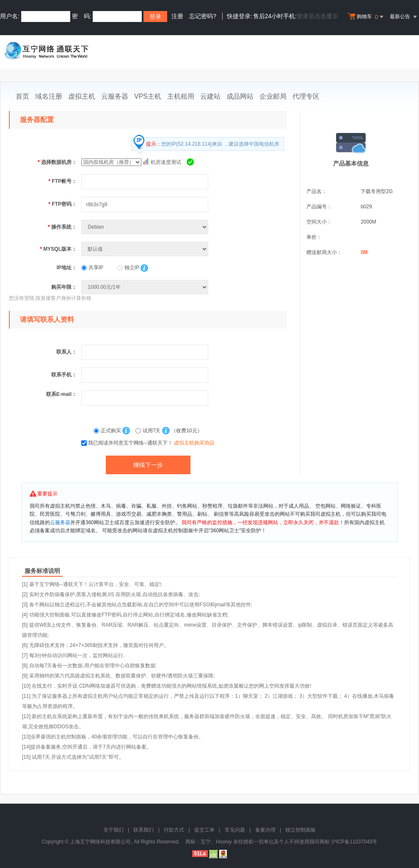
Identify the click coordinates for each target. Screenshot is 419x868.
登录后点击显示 (317, 16)
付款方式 (174, 830)
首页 (22, 96)
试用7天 (149, 431)
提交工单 (204, 830)
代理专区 (306, 96)
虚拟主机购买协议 (194, 443)
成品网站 (240, 96)
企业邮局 (273, 96)
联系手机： (64, 375)
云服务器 (115, 96)
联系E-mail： (61, 394)
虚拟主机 (82, 96)
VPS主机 (148, 96)
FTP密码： (62, 204)
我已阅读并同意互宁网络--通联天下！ (151, 443)
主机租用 (181, 96)
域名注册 (49, 96)
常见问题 (235, 830)
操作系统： (62, 227)
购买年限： (64, 287)
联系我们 (143, 830)
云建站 (210, 96)
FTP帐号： (62, 181)
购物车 (367, 17)
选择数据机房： (57, 162)
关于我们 (113, 830)
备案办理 (265, 830)
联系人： (66, 352)
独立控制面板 (300, 830)
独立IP (128, 268)
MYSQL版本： (58, 249)
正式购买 (108, 431)
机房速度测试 (166, 162)
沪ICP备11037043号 (354, 842)
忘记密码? (203, 16)
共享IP (92, 268)
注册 (177, 16)
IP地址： (67, 268)
